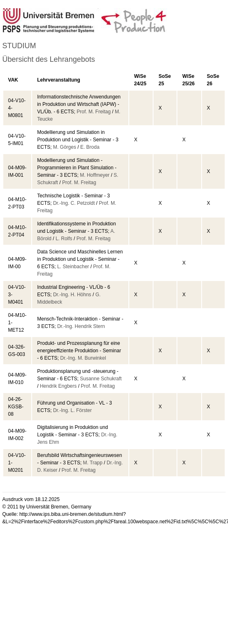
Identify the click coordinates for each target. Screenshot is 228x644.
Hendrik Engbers (58, 386)
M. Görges (65, 147)
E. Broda (90, 147)
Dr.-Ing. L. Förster (72, 410)
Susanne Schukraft (101, 379)
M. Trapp (93, 463)
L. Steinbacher (73, 267)
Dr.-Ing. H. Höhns (72, 295)
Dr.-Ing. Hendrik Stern (81, 326)
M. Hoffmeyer (95, 175)
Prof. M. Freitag (94, 112)
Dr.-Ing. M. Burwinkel (83, 358)
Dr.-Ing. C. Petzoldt (74, 203)
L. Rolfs (64, 239)
